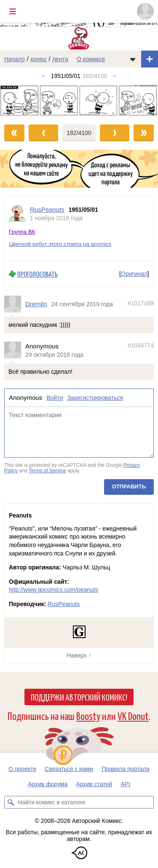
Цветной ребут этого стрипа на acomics (60, 244)
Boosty (88, 716)
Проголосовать (37, 274)
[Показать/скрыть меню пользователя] (145, 11)
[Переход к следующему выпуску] (79, 100)
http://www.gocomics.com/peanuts (54, 590)
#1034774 (141, 345)
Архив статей (94, 784)
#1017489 (141, 303)
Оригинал (134, 274)
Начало (15, 59)
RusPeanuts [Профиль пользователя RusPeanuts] (47, 209)
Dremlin (36, 304)
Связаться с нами (69, 769)
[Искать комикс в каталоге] (11, 802)
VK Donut (133, 716)
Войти (55, 398)
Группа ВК (22, 232)
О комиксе (91, 59)
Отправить (129, 487)
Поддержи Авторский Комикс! (79, 697)
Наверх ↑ (79, 655)
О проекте (22, 769)
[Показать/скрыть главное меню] (13, 11)
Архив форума (48, 784)
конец (39, 59)
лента (60, 59)
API (125, 784)
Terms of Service (47, 471)
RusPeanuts (64, 604)
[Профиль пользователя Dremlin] (15, 304)
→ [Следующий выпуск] (114, 76)
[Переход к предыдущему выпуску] (20, 100)
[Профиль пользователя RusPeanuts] (17, 214)
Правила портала (126, 769)
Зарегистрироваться (95, 398)
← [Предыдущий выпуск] (44, 76)
